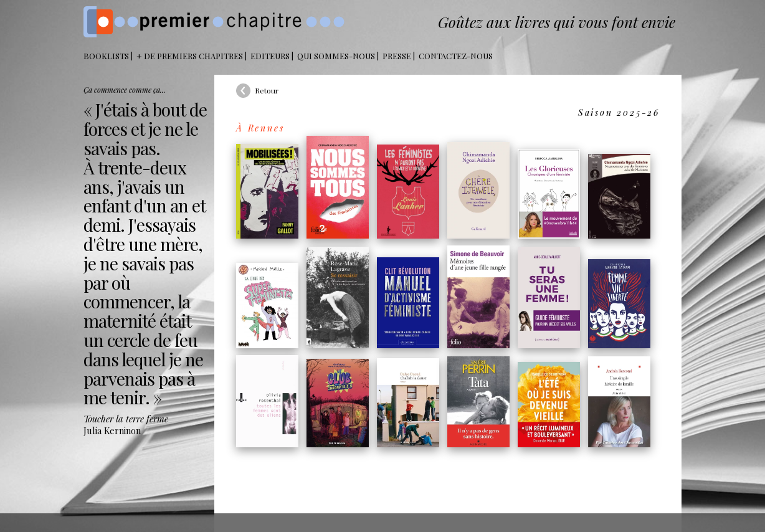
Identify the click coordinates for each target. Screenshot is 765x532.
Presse (397, 56)
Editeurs (270, 56)
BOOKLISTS (106, 56)
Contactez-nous (456, 56)
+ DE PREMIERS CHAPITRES (190, 56)
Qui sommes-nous (336, 56)
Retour (267, 90)
